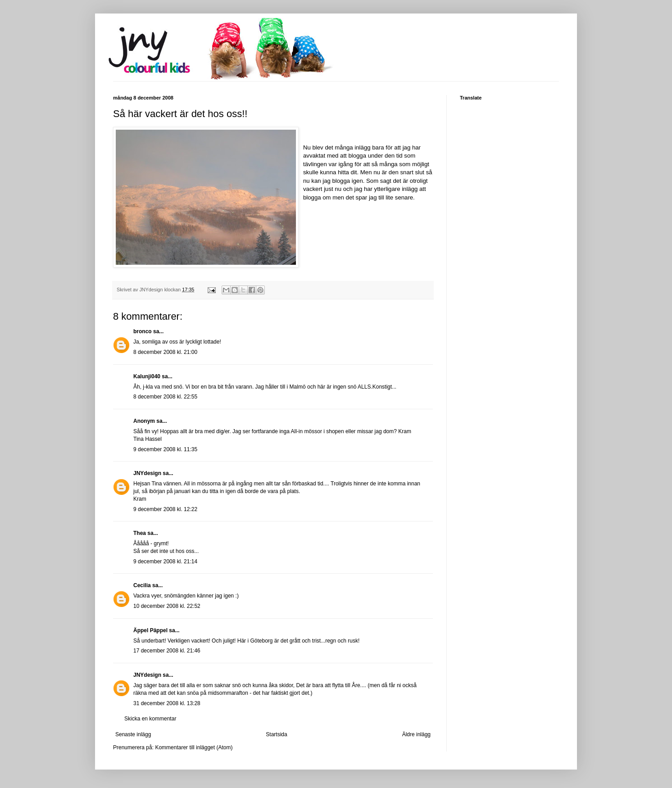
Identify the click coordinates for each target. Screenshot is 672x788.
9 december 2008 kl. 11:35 (165, 449)
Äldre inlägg (416, 734)
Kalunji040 (147, 376)
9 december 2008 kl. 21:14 (165, 562)
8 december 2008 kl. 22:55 (165, 397)
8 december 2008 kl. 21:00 (165, 352)
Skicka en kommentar (150, 719)
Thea (140, 533)
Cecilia (142, 585)
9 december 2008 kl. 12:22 (165, 509)
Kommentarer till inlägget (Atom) (194, 747)
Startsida (276, 734)
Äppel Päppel (150, 630)
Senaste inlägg (133, 734)
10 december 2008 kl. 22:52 (167, 606)
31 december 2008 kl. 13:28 (167, 703)
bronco (143, 331)
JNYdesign (147, 473)
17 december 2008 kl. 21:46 (167, 651)
